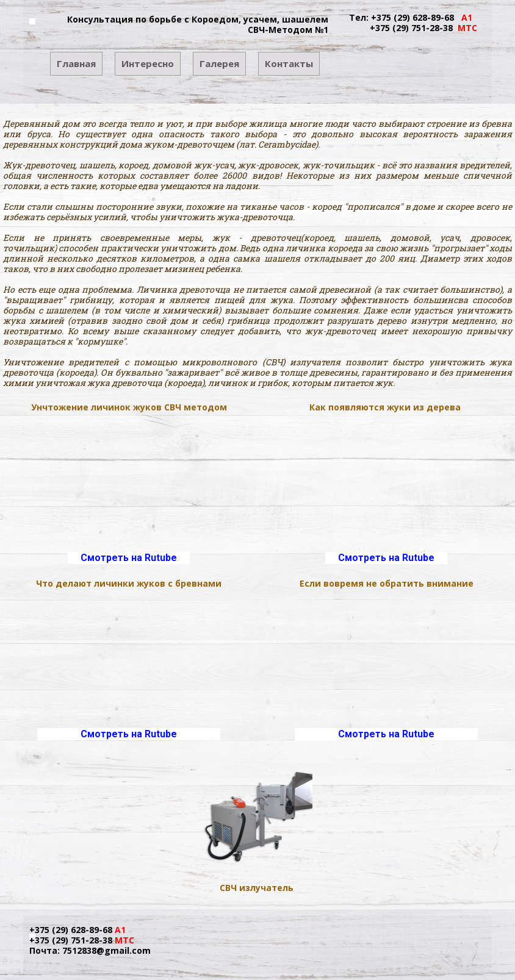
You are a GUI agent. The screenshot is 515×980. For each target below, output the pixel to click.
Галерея (219, 63)
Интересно (148, 63)
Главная (76, 63)
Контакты (289, 63)
